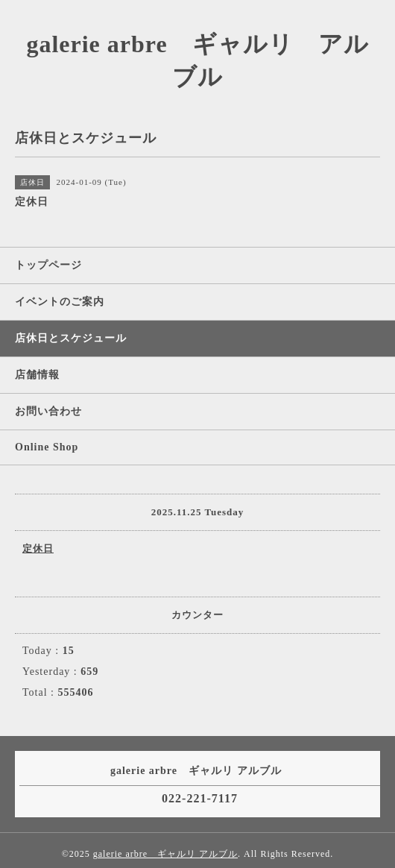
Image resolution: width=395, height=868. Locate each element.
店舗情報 (37, 375)
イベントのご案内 (60, 302)
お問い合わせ (48, 411)
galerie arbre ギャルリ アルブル (165, 854)
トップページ (48, 265)
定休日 (38, 548)
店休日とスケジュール (71, 338)
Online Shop (47, 447)
